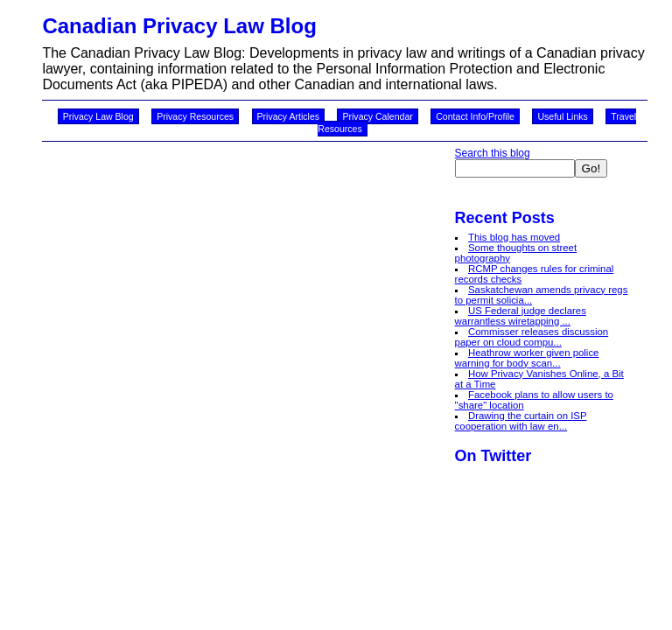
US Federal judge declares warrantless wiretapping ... (521, 316)
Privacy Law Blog (98, 116)
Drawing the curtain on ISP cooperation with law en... (521, 421)
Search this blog (493, 153)
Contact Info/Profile (475, 116)
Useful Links (562, 116)
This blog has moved (514, 237)
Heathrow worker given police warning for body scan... (527, 358)
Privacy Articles (289, 116)
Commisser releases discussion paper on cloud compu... (532, 337)
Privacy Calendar (377, 116)
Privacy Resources (195, 116)
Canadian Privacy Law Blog (179, 26)
